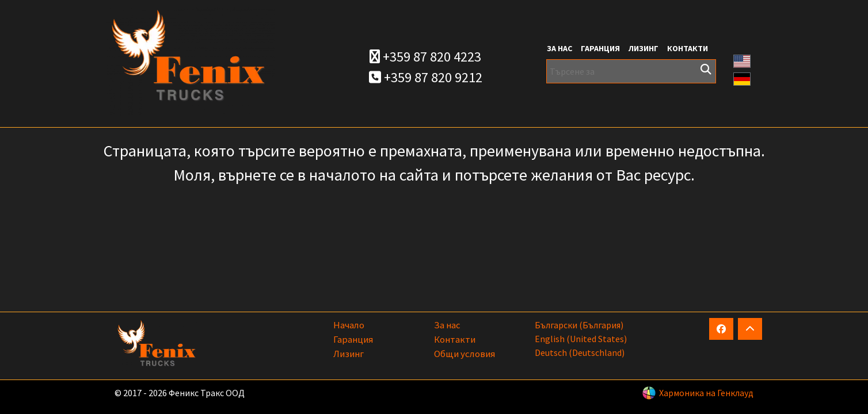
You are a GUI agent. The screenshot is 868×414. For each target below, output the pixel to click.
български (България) (579, 325)
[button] (742, 60)
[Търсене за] (631, 71)
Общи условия (465, 354)
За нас (559, 48)
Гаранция (600, 48)
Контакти (688, 48)
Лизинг (644, 48)
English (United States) (581, 339)
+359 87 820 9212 (426, 77)
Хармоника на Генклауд (706, 393)
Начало (349, 325)
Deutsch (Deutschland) (580, 352)
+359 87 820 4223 (425, 57)
